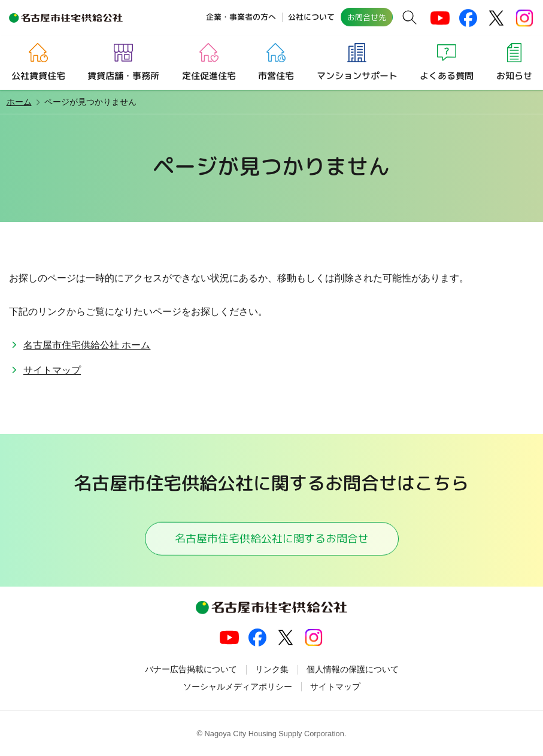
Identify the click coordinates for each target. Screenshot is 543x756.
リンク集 (272, 669)
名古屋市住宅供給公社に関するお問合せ (271, 538)
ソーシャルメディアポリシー (238, 687)
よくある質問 (447, 75)
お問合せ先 (367, 17)
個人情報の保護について (353, 669)
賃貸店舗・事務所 (123, 75)
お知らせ (514, 75)
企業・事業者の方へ (241, 17)
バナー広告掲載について (191, 669)
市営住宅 (276, 75)
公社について (311, 17)
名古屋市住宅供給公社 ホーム (87, 345)
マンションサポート (357, 75)
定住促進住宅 (209, 75)
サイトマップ (52, 370)
